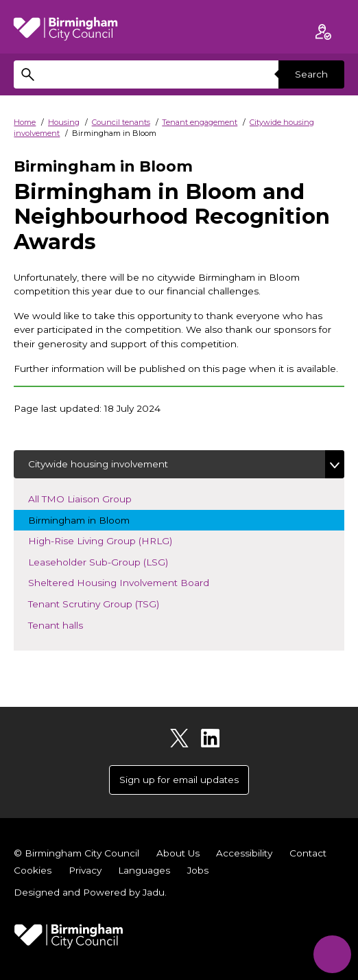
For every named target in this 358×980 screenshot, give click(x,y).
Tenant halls (67, 624)
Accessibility (244, 853)
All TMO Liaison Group (92, 498)
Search (311, 74)
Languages (144, 870)
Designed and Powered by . (90, 892)
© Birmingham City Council (76, 853)
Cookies (33, 870)
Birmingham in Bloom (91, 519)
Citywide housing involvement (98, 464)
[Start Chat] (332, 954)
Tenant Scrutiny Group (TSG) (105, 603)
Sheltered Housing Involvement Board (130, 582)
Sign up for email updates (179, 780)
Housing (64, 122)
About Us (178, 853)
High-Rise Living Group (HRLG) (112, 540)
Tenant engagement (200, 122)
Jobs (198, 870)
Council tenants (121, 122)
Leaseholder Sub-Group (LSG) (110, 561)
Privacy (85, 870)
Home (25, 122)
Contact (308, 853)
